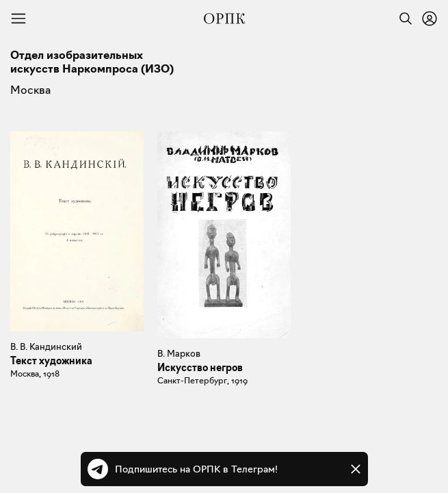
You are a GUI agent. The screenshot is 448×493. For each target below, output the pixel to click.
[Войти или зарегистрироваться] (430, 18)
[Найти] (402, 18)
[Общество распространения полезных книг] (224, 18)
